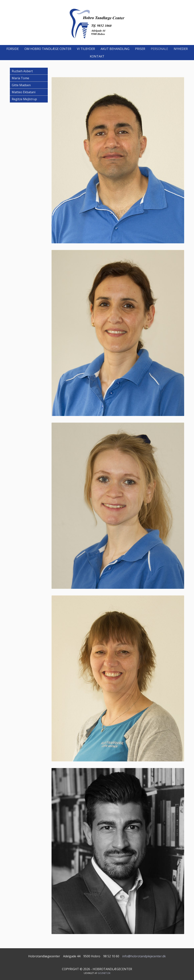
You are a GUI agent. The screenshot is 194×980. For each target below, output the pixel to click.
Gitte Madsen (21, 85)
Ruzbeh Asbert (22, 71)
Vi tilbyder (86, 49)
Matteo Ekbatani (24, 92)
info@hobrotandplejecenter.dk (144, 956)
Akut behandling (115, 49)
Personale (159, 49)
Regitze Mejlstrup (24, 99)
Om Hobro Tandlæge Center (48, 49)
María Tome (20, 78)
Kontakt (97, 56)
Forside (13, 49)
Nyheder (181, 49)
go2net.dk (104, 973)
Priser (140, 49)
